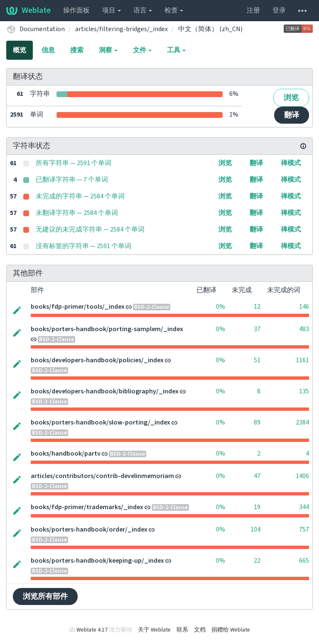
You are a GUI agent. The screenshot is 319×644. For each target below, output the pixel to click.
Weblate (28, 10)
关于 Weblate (154, 630)
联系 (182, 630)
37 (257, 329)
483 (304, 329)
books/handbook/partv (66, 454)
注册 (253, 10)
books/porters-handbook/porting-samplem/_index (107, 329)
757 (304, 529)
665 (304, 561)
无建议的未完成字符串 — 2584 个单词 (90, 229)
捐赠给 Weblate (231, 630)
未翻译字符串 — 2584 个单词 (77, 213)
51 (257, 360)
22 (257, 561)
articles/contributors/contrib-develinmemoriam (102, 476)
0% (221, 307)
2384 (302, 422)
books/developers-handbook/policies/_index (97, 360)
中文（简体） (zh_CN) (210, 29)
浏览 (291, 98)
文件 (142, 50)
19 (257, 507)
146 (304, 307)
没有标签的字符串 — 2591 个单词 (83, 246)
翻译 (292, 115)
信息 (48, 50)
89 (257, 422)
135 (304, 391)
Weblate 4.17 (92, 630)
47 (257, 476)
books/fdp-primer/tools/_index (78, 307)
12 (257, 307)
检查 (174, 10)
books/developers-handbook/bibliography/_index (105, 391)
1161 (302, 360)
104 (255, 529)
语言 (143, 10)
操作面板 (76, 10)
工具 (176, 50)
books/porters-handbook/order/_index (89, 529)
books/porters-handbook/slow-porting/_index (101, 422)
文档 (200, 630)
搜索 (77, 50)
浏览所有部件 (45, 596)
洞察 (108, 50)
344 (304, 507)
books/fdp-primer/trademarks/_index (87, 507)
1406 (302, 476)
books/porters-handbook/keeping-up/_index (97, 561)
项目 (112, 10)
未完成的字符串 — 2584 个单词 (80, 196)
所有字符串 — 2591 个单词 (74, 163)
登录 (279, 10)
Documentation (42, 29)
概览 (20, 50)
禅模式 (291, 163)
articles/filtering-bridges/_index (121, 29)
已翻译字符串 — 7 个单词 (72, 180)
